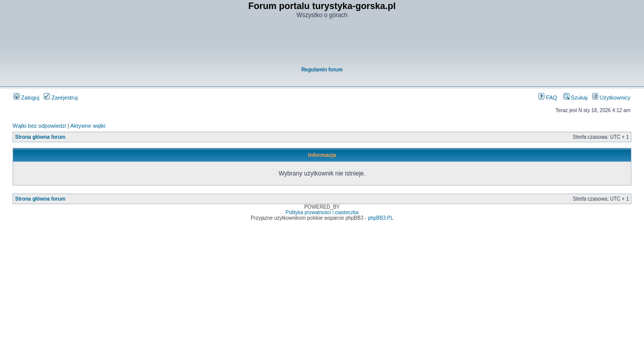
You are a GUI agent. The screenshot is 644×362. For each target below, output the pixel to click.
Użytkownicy (611, 98)
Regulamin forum (322, 70)
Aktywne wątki (88, 126)
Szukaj (576, 98)
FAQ (548, 98)
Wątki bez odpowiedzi (39, 126)
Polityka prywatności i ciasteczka (322, 212)
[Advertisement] (323, 43)
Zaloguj (26, 98)
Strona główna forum (40, 137)
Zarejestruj (61, 98)
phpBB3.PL (381, 218)
